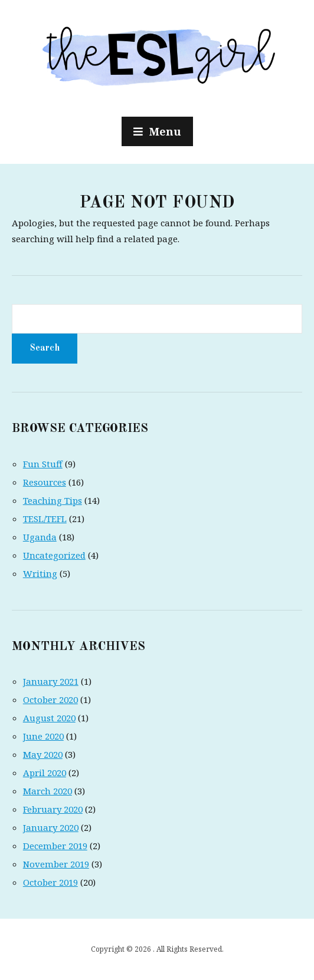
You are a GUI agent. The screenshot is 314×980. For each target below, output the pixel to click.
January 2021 (51, 681)
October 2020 (50, 699)
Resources (45, 482)
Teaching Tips (53, 500)
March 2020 (48, 791)
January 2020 (51, 827)
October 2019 (50, 882)
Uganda (40, 537)
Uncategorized (54, 555)
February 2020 (53, 809)
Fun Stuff (43, 464)
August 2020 (49, 718)
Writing (40, 573)
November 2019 (56, 864)
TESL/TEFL (45, 519)
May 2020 (43, 754)
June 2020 (43, 736)
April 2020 (45, 773)
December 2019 (55, 846)
